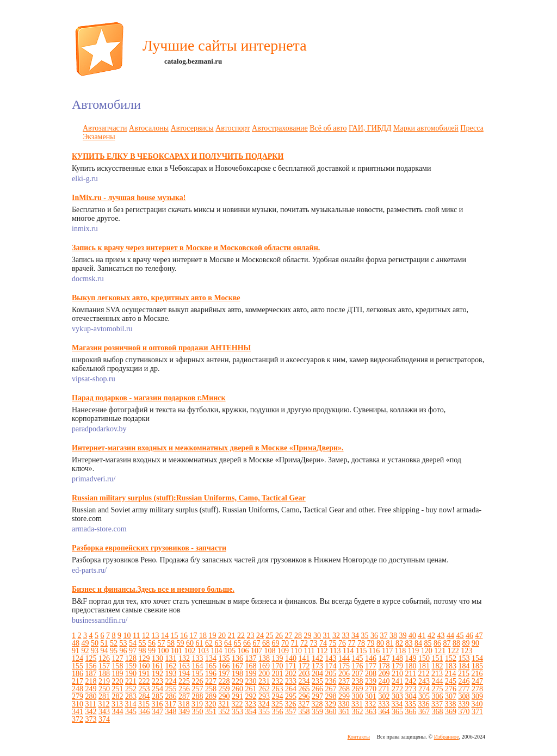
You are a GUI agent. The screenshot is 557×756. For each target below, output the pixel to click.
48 (76, 643)
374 (104, 719)
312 (104, 704)
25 (269, 636)
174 (331, 666)
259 (224, 689)
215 (464, 674)
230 (251, 681)
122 (453, 651)
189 (118, 674)
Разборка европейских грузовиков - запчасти (149, 548)
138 (264, 658)
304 (411, 696)
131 (171, 658)
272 (397, 689)
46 (469, 636)
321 (224, 704)
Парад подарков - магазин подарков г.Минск (149, 398)
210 (397, 674)
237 (344, 681)
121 (440, 651)
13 (155, 636)
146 (371, 658)
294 (278, 696)
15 (174, 636)
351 (211, 712)
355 (264, 712)
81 (390, 643)
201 (278, 674)
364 (384, 712)
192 (157, 674)
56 (152, 643)
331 (357, 704)
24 (260, 636)
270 (371, 689)
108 (270, 651)
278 (477, 689)
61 (200, 643)
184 (464, 666)
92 (85, 651)
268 (344, 689)
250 (104, 689)
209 (384, 674)
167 (237, 666)
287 (184, 696)
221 (131, 681)
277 (464, 689)
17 (193, 636)
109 (283, 651)
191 (144, 674)
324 (264, 704)
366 (411, 712)
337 (437, 704)
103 (203, 651)
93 (95, 651)
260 (237, 689)
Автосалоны (149, 128)
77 (352, 643)
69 (276, 643)
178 (384, 666)
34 (355, 636)
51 (104, 643)
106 (243, 651)
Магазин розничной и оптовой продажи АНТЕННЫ (161, 348)
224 (171, 681)
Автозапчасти (105, 128)
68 (266, 643)
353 (237, 712)
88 (456, 643)
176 (358, 666)
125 (91, 658)
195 (198, 674)
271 (384, 689)
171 (291, 666)
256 (184, 689)
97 (133, 651)
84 (418, 643)
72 (304, 643)
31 (326, 636)
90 (475, 643)
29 (307, 636)
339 (464, 704)
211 (411, 674)
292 (251, 696)
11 (136, 636)
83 (409, 643)
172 (304, 666)
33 (345, 636)
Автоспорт (233, 128)
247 (477, 681)
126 (104, 658)
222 (144, 681)
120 (427, 651)
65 (238, 643)
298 (331, 696)
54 (133, 643)
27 (288, 636)
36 (374, 636)
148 (397, 658)
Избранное (447, 737)
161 (157, 666)
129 (144, 658)
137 (251, 658)
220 (118, 681)
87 (447, 643)
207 (358, 674)
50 (95, 643)
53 (123, 643)
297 (317, 696)
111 (309, 651)
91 (76, 651)
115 (361, 651)
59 (181, 643)
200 (264, 674)
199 (251, 674)
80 (380, 643)
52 (114, 643)
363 (371, 712)
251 (118, 689)
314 (130, 704)
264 (291, 689)
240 (384, 681)
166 (224, 666)
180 (411, 666)
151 (438, 658)
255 (171, 689)
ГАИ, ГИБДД (370, 128)
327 (304, 704)
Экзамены (99, 137)
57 (162, 643)
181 (424, 666)
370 (464, 712)
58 (171, 643)
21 (231, 636)
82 (399, 643)
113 (335, 651)
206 (344, 674)
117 (387, 651)
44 (450, 636)
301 (371, 696)
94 (104, 651)
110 (296, 651)
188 (104, 674)
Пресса (472, 128)
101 (177, 651)
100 (163, 651)
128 (131, 658)
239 (371, 681)
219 (104, 681)
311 (91, 704)
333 (384, 704)
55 (143, 643)
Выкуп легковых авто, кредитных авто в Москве (156, 298)
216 (477, 674)
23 (250, 636)
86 (437, 643)
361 (344, 712)
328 (317, 704)
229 (237, 681)
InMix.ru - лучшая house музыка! (129, 198)
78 (361, 643)
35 (364, 636)
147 (384, 658)
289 (211, 696)
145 (358, 658)
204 (317, 674)
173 (317, 666)
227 (211, 681)
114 (348, 651)
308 (464, 696)
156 (91, 666)
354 (251, 712)
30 (317, 636)
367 (424, 712)
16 (184, 636)
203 (304, 674)
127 (118, 658)
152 (451, 658)
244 (438, 681)
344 (118, 712)
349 (184, 712)
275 (438, 689)
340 (477, 704)
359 (317, 712)
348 (171, 712)
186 (78, 674)
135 (224, 658)
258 (211, 689)
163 (184, 666)
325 (277, 704)
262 (264, 689)
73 (314, 643)
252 (131, 689)
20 (222, 636)
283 (131, 696)
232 (278, 681)
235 (317, 681)
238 (358, 681)
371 (477, 712)
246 (464, 681)
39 (403, 636)
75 (333, 643)
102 (190, 651)
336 (423, 704)
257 (198, 689)
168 (251, 666)
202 (291, 674)
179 (397, 666)
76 (342, 643)
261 (251, 689)
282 (118, 696)
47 (479, 636)
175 (344, 666)
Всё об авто (328, 128)
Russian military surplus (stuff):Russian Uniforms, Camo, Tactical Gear (189, 498)
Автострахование (280, 128)
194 (184, 674)
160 (144, 666)
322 (237, 704)
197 (224, 674)
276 (451, 689)
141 (304, 658)
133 (198, 658)
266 (317, 689)
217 (78, 681)
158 (118, 666)
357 (291, 712)
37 (383, 636)
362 (358, 712)
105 (230, 651)
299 (344, 696)
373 (91, 719)
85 (428, 643)
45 (460, 636)
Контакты (359, 737)
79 (371, 643)
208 (371, 674)
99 (152, 651)
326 (290, 704)
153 (464, 658)
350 (198, 712)
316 (157, 704)
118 (400, 651)
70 (285, 643)
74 (323, 643)
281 (104, 696)
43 (441, 636)
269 (358, 689)
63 (219, 643)
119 (413, 651)
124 (78, 658)
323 (250, 704)
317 (171, 704)
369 (451, 712)
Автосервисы (192, 128)
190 (131, 674)
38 (393, 636)
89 (466, 643)
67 (257, 643)
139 (278, 658)
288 (198, 696)
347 (157, 712)
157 (104, 666)
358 (304, 712)
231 (264, 681)
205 (331, 674)
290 (224, 696)
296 (304, 696)
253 (144, 689)
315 (144, 704)
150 (424, 658)
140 (291, 658)
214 (450, 674)
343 (104, 712)
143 (331, 658)
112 (322, 651)
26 (279, 636)
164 (198, 666)
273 (411, 689)
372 (78, 719)
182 (438, 666)
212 (423, 674)
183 (451, 666)
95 (114, 651)
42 (431, 636)
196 (211, 674)
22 (241, 636)
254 (157, 689)
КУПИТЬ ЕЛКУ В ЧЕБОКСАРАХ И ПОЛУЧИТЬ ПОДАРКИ (178, 156)
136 (237, 658)
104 (217, 651)
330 (344, 704)
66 (247, 643)
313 (117, 704)
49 (85, 643)
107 (256, 651)
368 (438, 712)
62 (209, 643)
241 (397, 681)
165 (211, 666)
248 (78, 689)
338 (450, 704)
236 (331, 681)
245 (451, 681)
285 (157, 696)
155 (78, 666)
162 (171, 666)
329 (330, 704)
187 (91, 674)
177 (371, 666)
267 (331, 689)
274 (424, 689)
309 (477, 696)
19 (212, 636)
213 (437, 674)
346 (144, 712)
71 (295, 643)
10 (127, 636)
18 (203, 636)
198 (237, 674)
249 (91, 689)
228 (224, 681)
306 (438, 696)
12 (146, 636)
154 (477, 658)
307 (451, 696)
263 (278, 689)
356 (278, 712)
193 (171, 674)
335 (410, 704)
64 (228, 643)
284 (144, 696)
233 (291, 681)
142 (317, 658)
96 (123, 651)
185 (477, 666)
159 (131, 666)
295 (291, 696)
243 (424, 681)
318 (184, 704)
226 (198, 681)
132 (184, 658)
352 (224, 712)
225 (184, 681)
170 (278, 666)
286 (171, 696)
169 (264, 666)
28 (298, 636)
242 (411, 681)
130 (157, 658)
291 (237, 696)
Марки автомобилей (426, 128)
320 (210, 704)
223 (157, 681)
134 (211, 658)
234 (304, 681)
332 (370, 704)
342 (91, 712)
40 (412, 636)
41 (422, 636)
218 (91, 681)
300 (358, 696)
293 (264, 696)
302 (384, 696)
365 (397, 712)
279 (78, 696)
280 (91, 696)
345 (131, 712)
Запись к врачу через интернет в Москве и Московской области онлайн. (196, 248)
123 (466, 651)
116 (374, 651)
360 (331, 712)
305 (424, 696)
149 (411, 658)
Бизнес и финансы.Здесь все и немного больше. (153, 589)
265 (304, 689)
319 (197, 704)
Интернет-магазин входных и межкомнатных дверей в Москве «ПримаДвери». (208, 448)
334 (397, 704)
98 (143, 651)
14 (165, 636)
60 (190, 643)
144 (344, 658)
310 (78, 704)
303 (397, 696)
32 (336, 636)
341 (78, 712)
